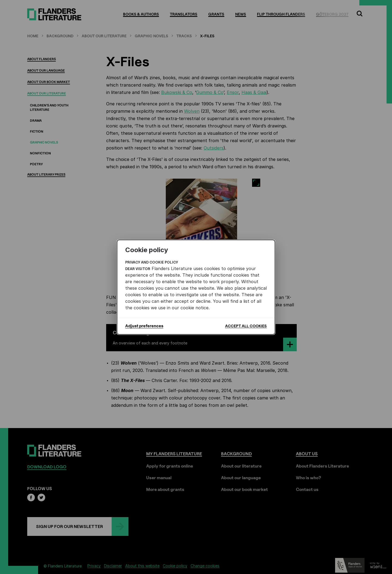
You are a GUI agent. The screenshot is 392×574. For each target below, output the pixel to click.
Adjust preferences (144, 326)
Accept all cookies (246, 326)
